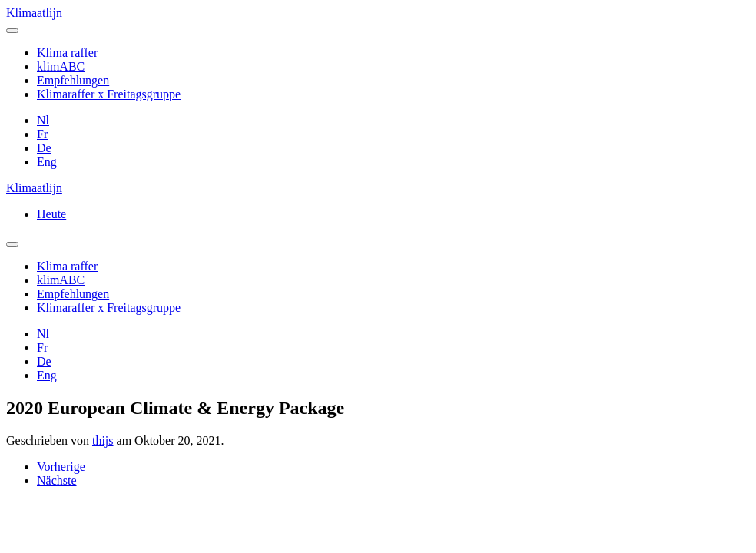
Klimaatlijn (34, 13)
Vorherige (61, 467)
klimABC (61, 66)
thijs (103, 440)
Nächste (57, 480)
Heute (51, 214)
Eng (47, 162)
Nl (43, 120)
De (44, 148)
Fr (42, 134)
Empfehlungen (73, 80)
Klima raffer (67, 53)
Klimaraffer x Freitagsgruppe (109, 94)
